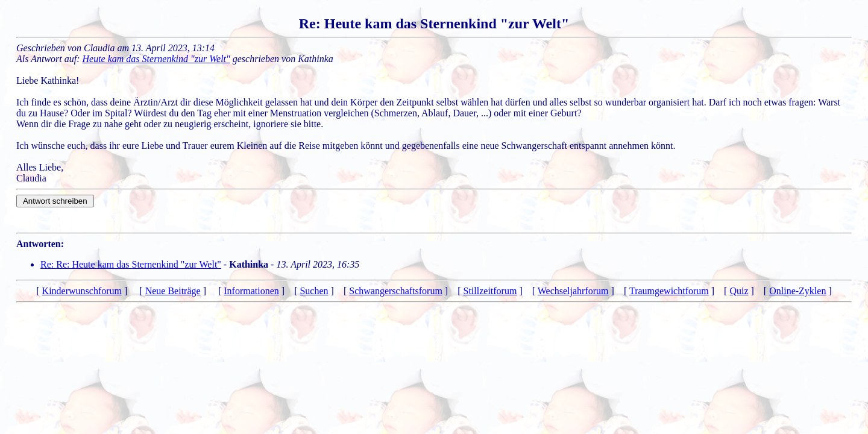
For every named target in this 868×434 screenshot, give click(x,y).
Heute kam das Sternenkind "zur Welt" (156, 59)
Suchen (314, 291)
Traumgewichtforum (669, 291)
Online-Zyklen (797, 291)
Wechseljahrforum (573, 291)
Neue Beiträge (173, 291)
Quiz (739, 291)
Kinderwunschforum (82, 291)
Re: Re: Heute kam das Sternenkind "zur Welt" (131, 264)
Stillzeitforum (490, 291)
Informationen (251, 291)
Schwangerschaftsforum (396, 291)
